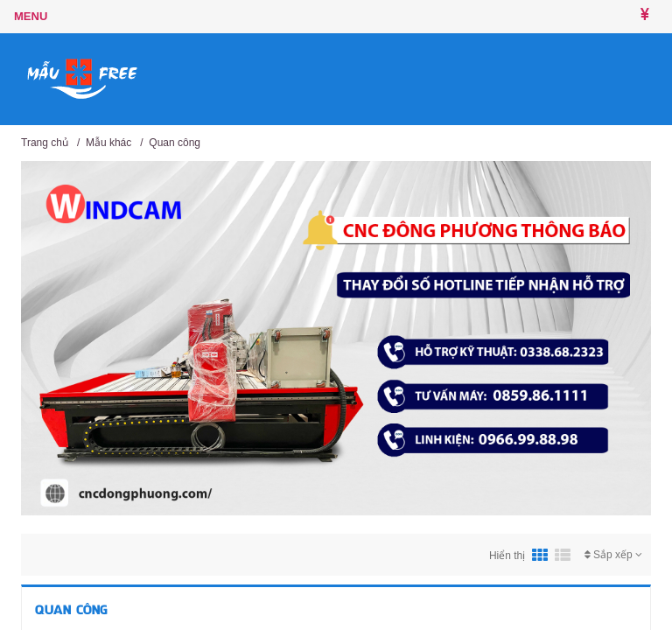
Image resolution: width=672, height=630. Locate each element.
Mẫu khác (108, 143)
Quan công (175, 143)
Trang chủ (45, 143)
